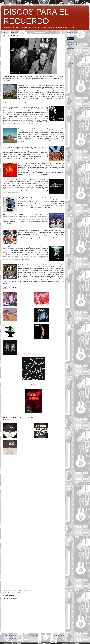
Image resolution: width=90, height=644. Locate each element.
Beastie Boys (29, 116)
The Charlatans (22, 142)
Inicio (35, 635)
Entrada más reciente (9, 635)
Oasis (62, 171)
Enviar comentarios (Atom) (15, 638)
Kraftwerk (44, 89)
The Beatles (60, 169)
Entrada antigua (59, 635)
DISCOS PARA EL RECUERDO (74, 45)
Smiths (20, 89)
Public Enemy (52, 89)
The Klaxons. (42, 236)
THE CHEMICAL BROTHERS (14, 593)
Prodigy (61, 140)
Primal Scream (54, 140)
